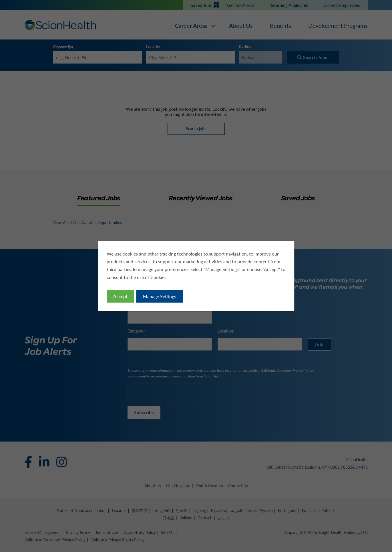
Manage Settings (159, 296)
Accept (120, 296)
